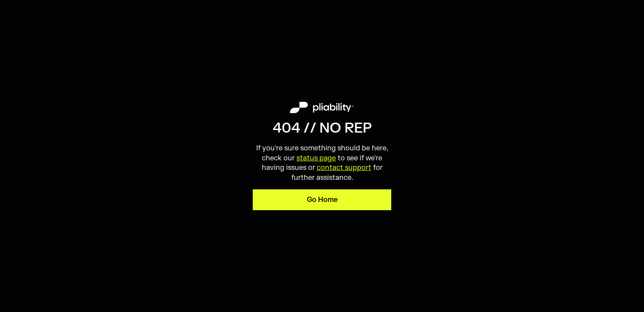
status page (316, 158)
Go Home (322, 200)
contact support (344, 168)
